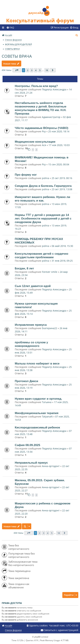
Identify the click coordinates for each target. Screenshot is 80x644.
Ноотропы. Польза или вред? (36, 86)
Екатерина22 (50, 328)
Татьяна (47, 402)
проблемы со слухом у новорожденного (31, 344)
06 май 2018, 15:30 (62, 246)
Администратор (51, 117)
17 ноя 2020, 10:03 (59, 145)
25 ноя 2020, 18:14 (59, 131)
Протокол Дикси (26, 381)
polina (46, 178)
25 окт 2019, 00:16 (62, 178)
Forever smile (50, 272)
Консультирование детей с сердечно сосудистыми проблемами (42, 255)
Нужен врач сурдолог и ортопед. (38, 399)
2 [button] (28, 70)
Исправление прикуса (31, 325)
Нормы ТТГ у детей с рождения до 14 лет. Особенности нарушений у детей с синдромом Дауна (43, 218)
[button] (17, 70)
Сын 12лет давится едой (33, 286)
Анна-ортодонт (51, 466)
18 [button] (47, 70)
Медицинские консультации (35, 142)
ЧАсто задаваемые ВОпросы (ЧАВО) (42, 128)
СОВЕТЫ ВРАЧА (17, 56)
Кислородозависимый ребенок (37, 427)
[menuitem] (10, 28)
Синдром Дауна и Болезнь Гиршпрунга (43, 186)
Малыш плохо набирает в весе (37, 363)
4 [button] (36, 70)
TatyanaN (47, 417)
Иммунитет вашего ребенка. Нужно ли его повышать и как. (42, 199)
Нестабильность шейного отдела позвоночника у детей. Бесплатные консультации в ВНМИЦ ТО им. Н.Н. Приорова (41, 108)
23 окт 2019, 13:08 (62, 189)
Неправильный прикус (31, 463)
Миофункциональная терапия (37, 413)
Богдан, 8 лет (24, 268)
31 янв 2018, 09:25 (62, 261)
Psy (44, 131)
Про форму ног (26, 175)
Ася (44, 145)
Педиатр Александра (55, 89)
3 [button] (32, 70)
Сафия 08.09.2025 (27, 445)
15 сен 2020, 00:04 (59, 164)
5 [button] (40, 70)
